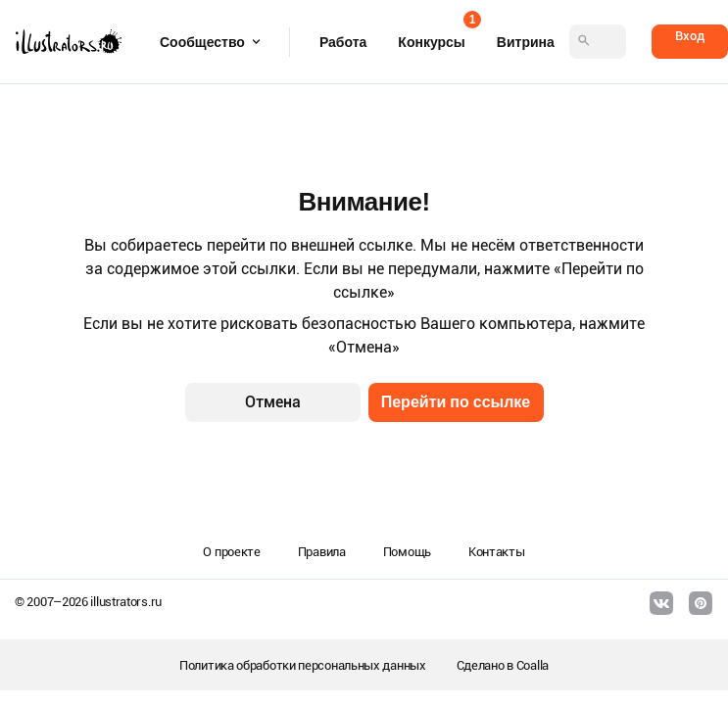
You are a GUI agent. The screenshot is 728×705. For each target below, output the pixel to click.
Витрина (526, 42)
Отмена (273, 402)
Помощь (407, 552)
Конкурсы (431, 36)
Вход (690, 36)
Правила (322, 552)
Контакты (497, 552)
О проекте (231, 552)
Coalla (533, 665)
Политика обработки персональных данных (303, 665)
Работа (343, 42)
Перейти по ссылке (456, 402)
